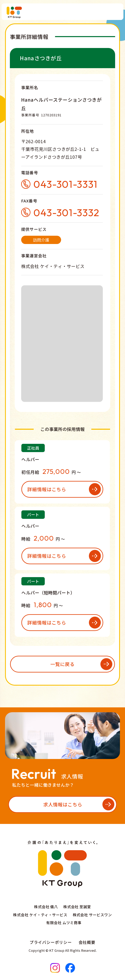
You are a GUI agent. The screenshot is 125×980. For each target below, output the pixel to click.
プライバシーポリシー (51, 942)
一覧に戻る (63, 664)
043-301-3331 (66, 184)
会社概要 (87, 942)
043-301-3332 (66, 212)
